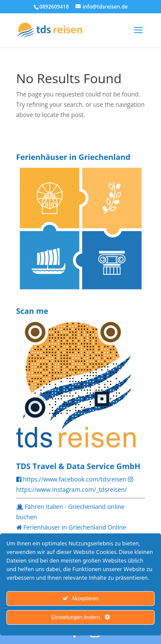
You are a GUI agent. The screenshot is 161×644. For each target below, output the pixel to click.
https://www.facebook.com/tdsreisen (74, 479)
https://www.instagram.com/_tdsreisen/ (72, 489)
